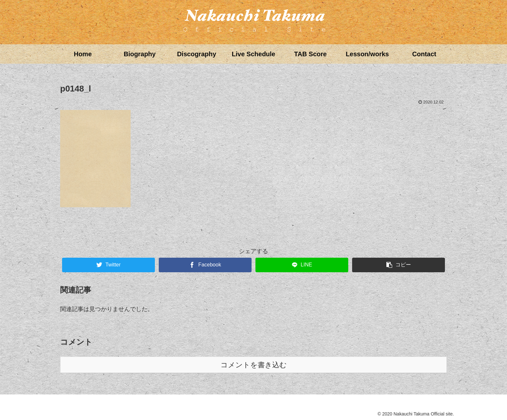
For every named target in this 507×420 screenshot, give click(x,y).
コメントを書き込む (254, 365)
